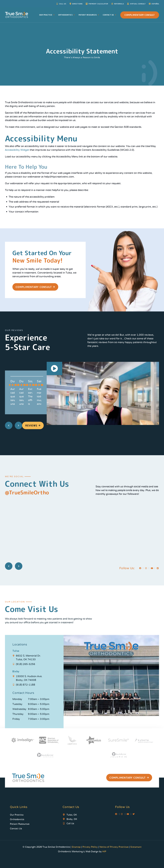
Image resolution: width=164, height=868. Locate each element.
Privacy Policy (90, 847)
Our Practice (47, 15)
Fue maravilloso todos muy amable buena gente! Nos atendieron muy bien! (39, 396)
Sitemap (76, 847)
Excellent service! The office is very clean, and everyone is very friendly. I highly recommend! (30, 396)
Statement (136, 847)
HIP (104, 851)
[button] (55, 369)
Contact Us (110, 15)
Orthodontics (67, 15)
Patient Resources (89, 15)
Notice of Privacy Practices (114, 847)
